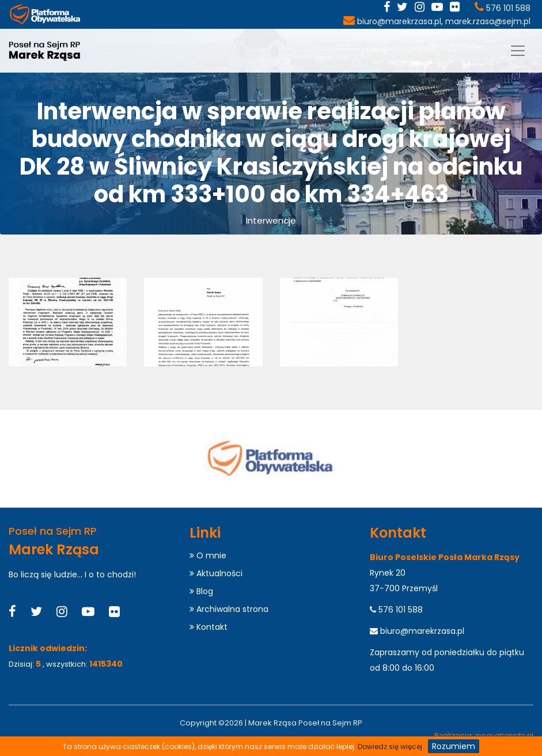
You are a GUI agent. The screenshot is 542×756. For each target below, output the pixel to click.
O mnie (208, 555)
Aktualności (216, 573)
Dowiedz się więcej (390, 746)
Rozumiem (454, 746)
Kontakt (209, 627)
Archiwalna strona (229, 609)
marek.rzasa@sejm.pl (488, 21)
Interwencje (271, 220)
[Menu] (518, 51)
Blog (201, 591)
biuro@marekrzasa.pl (399, 21)
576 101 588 (508, 8)
